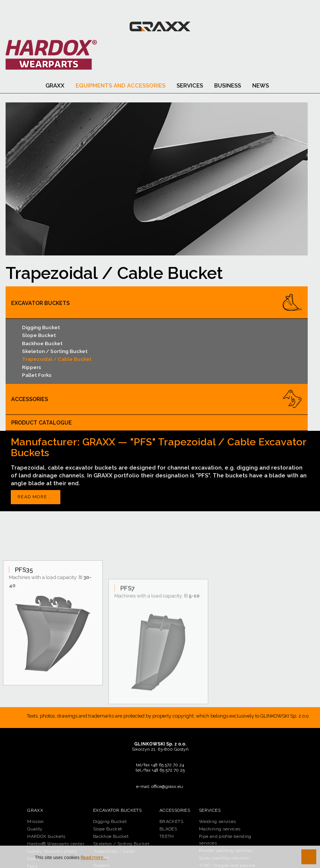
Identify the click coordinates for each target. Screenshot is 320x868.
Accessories (30, 399)
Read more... (94, 858)
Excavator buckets (40, 303)
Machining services (220, 829)
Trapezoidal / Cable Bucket (57, 359)
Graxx (55, 86)
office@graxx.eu (167, 786)
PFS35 (24, 624)
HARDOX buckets (46, 836)
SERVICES (190, 86)
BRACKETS (171, 821)
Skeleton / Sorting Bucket (55, 351)
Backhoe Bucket (42, 343)
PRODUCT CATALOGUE (42, 423)
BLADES (168, 829)
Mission (36, 821)
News (261, 86)
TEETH (167, 836)
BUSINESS (228, 86)
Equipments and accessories (121, 86)
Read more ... (35, 497)
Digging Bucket (41, 327)
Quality (35, 829)
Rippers (31, 367)
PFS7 (128, 651)
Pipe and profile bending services (225, 840)
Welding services (218, 821)
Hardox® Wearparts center (56, 844)
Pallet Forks (37, 375)
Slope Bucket (39, 335)
